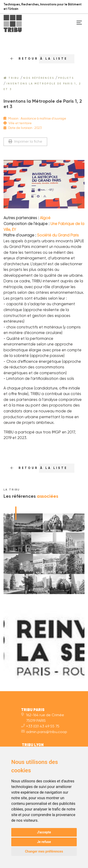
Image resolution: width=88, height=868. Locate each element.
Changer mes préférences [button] (44, 851)
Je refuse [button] (44, 842)
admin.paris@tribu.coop (44, 732)
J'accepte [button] (44, 832)
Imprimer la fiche (25, 142)
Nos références (39, 78)
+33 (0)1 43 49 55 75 (40, 726)
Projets (66, 78)
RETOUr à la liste (39, 59)
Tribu (11, 78)
